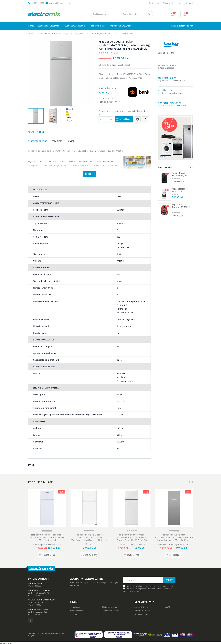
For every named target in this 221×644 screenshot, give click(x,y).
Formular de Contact (111, 611)
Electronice (97, 26)
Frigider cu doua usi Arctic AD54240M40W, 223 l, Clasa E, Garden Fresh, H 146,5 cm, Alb (132, 537)
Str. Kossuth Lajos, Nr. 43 (38, 593)
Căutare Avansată (110, 607)
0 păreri (114, 53)
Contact (190, 3)
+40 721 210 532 (37, 3)
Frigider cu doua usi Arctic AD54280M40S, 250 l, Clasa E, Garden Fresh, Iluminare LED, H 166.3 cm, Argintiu (174, 539)
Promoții (178, 3)
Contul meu (154, 3)
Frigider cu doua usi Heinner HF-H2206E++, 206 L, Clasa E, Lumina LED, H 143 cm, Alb (47, 537)
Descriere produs (38, 141)
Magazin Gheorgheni (38, 609)
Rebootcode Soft (58, 634)
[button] (175, 14)
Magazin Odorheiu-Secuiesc (41, 600)
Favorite (167, 3)
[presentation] (191, 167)
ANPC (168, 607)
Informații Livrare (141, 607)
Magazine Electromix (182, 26)
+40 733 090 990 (35, 595)
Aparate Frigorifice (64, 34)
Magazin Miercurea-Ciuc (39, 590)
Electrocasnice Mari (48, 26)
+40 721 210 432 (35, 614)
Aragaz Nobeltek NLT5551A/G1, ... (180, 190)
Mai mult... (89, 174)
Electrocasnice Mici (75, 26)
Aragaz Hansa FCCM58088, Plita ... (181, 174)
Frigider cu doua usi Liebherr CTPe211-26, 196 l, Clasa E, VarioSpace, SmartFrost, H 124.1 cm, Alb (89, 539)
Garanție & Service (142, 611)
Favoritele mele (77, 611)
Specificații (58, 141)
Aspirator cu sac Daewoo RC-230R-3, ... (182, 207)
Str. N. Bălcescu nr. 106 (37, 612)
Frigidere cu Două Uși (84, 34)
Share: (31, 132)
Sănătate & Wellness (121, 26)
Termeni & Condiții (142, 614)
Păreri (72, 141)
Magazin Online (35, 583)
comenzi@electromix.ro (60, 3)
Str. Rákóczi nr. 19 (36, 602)
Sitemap (74, 614)
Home (31, 26)
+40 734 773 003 (35, 605)
